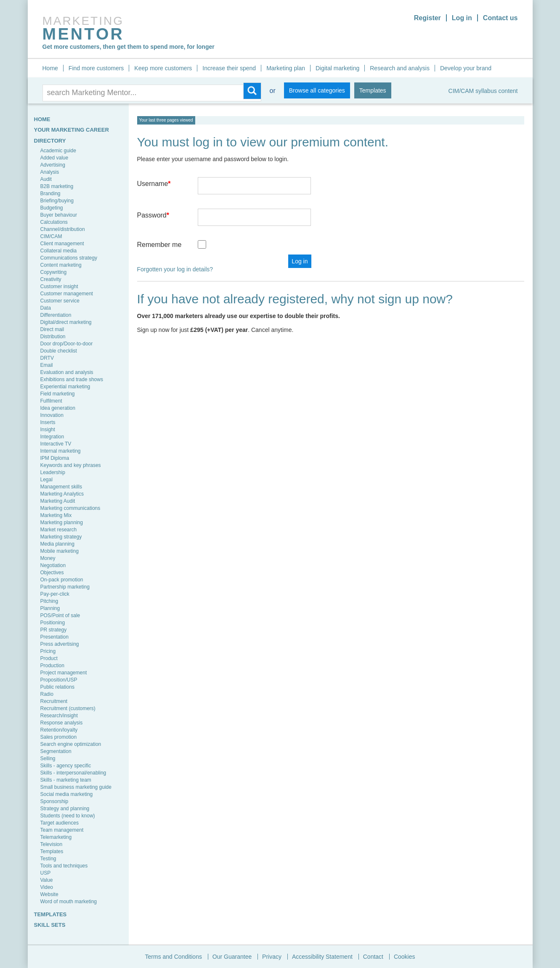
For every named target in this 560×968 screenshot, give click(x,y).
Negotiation (53, 565)
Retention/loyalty (59, 730)
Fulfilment (51, 401)
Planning (50, 608)
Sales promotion (59, 737)
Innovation (52, 415)
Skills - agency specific (66, 766)
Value (47, 880)
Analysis (50, 172)
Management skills (61, 487)
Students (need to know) (68, 816)
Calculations (54, 222)
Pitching (49, 601)
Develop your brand (466, 68)
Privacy (272, 957)
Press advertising (60, 644)
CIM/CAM (51, 236)
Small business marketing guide (76, 787)
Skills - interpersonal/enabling (73, 773)
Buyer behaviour (59, 215)
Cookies (405, 957)
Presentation (54, 637)
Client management (62, 244)
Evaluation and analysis (67, 372)
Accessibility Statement (322, 957)
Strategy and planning (65, 809)
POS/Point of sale (60, 615)
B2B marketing (57, 186)
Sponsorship (54, 801)
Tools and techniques (64, 866)
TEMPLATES (50, 914)
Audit (46, 179)
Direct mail (52, 329)
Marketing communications (70, 508)
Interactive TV (56, 444)
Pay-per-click (55, 594)
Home (50, 68)
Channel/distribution (63, 229)
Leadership (53, 472)
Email (47, 365)
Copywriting (54, 272)
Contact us (500, 18)
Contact (373, 957)
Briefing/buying (57, 201)
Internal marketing (61, 451)
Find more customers (96, 68)
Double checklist (59, 351)
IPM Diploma (55, 458)
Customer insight (59, 286)
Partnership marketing (65, 587)
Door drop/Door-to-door (67, 344)
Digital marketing (337, 68)
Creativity (51, 279)
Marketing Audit (58, 501)
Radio (47, 694)
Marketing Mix (56, 515)
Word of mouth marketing (69, 902)
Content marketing (61, 265)
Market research (59, 530)
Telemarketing (56, 837)
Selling (48, 758)
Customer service (60, 301)
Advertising (53, 165)
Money (48, 558)
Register (427, 18)
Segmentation (56, 751)
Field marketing (58, 394)
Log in (462, 18)
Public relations (57, 687)
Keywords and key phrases (71, 465)
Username (154, 184)
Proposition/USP (59, 680)
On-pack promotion (62, 580)
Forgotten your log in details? (175, 269)
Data (46, 308)
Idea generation (58, 408)
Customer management (67, 294)
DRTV (47, 358)
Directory (50, 141)
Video (47, 887)
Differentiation (56, 315)
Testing (48, 859)
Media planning (57, 544)
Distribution (53, 337)
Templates (373, 90)
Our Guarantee (232, 957)
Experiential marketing (65, 387)
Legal (46, 480)
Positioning (53, 623)
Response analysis (62, 723)
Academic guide (58, 151)
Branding (50, 194)
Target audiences (60, 823)
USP (46, 873)
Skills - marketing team (66, 780)
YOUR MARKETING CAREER (72, 130)
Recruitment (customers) (68, 708)
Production (52, 666)
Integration (52, 437)
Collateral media (59, 251)
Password (153, 215)
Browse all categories (317, 90)
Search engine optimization (71, 744)
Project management (64, 673)
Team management (62, 830)
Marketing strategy (61, 537)
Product (49, 658)
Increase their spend (229, 68)
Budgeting (52, 208)
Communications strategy (69, 258)
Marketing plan (286, 68)
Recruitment (54, 701)
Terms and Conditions (174, 957)
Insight (48, 430)
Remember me (159, 245)
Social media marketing (67, 794)
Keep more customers (163, 68)
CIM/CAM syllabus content (483, 91)
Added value (54, 158)
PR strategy (54, 630)
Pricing (48, 651)
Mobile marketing (60, 551)
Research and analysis (400, 68)
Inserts (48, 422)
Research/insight (59, 716)
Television (52, 844)
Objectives (52, 573)
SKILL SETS (50, 925)
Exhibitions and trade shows (72, 379)
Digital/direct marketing (66, 322)
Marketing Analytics (62, 494)
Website (49, 894)
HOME (42, 119)
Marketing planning (62, 522)
